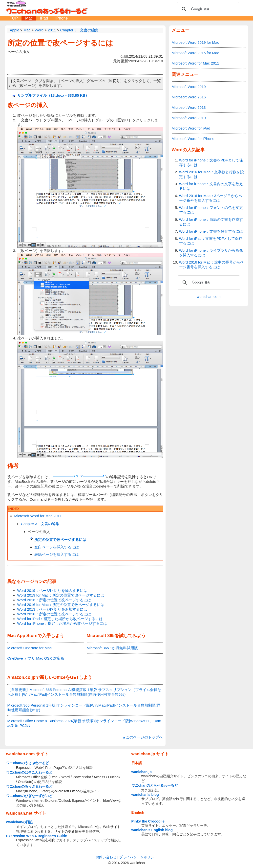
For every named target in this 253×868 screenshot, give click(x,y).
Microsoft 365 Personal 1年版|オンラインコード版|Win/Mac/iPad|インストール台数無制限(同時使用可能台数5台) (84, 708)
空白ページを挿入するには (57, 547)
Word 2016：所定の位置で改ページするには (54, 600)
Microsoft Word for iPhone (193, 139)
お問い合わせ (106, 857)
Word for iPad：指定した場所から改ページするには (60, 619)
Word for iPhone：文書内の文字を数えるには (211, 186)
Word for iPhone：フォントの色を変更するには (211, 210)
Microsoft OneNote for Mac (30, 648)
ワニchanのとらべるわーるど (155, 785)
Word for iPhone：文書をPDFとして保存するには (211, 162)
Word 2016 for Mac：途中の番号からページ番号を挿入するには (211, 265)
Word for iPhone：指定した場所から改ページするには (62, 623)
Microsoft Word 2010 (189, 118)
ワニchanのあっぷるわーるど (29, 786)
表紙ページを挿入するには (57, 554)
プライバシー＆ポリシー (138, 857)
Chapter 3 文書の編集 (40, 524)
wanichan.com (209, 297)
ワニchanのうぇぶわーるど (28, 763)
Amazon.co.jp (21, 677)
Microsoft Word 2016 (189, 97)
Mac (29, 18)
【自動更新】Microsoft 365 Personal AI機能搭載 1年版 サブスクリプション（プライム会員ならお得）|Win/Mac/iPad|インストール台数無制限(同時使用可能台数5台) (84, 692)
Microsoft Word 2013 (189, 107)
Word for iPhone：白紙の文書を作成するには (211, 222)
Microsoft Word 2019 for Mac (195, 42)
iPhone (62, 18)
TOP (14, 18)
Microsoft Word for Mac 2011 (38, 516)
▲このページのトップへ (143, 737)
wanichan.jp (142, 772)
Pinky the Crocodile (148, 821)
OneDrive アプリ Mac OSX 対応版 (36, 658)
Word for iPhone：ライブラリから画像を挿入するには (211, 253)
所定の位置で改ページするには (60, 43)
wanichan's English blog (152, 830)
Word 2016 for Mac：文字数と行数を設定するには (211, 174)
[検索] (207, 9)
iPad (44, 18)
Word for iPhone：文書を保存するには (211, 231)
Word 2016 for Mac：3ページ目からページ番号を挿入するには (211, 198)
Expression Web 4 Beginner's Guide (37, 836)
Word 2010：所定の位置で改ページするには (54, 614)
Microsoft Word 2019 (189, 87)
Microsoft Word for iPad (191, 128)
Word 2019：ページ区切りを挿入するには (52, 590)
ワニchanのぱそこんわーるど (29, 772)
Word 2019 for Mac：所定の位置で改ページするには (61, 595)
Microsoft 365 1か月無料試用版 (112, 648)
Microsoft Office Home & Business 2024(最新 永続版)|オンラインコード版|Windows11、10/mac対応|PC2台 (84, 723)
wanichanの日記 (20, 822)
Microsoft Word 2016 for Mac (195, 53)
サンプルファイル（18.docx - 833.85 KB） (53, 95)
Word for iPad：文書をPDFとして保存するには (211, 241)
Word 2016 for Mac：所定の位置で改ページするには (61, 605)
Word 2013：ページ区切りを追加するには (52, 609)
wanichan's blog (145, 795)
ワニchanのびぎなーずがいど (29, 796)
